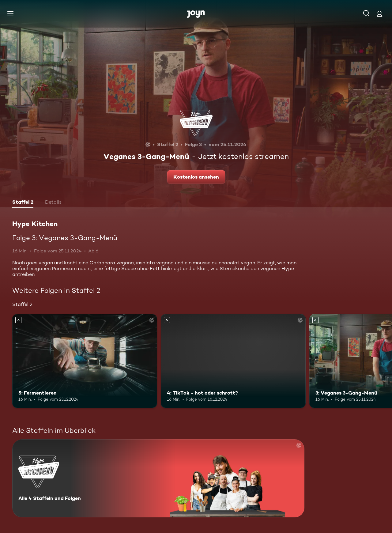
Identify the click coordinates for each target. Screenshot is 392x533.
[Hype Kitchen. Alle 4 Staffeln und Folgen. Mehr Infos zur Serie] (158, 478)
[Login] (379, 14)
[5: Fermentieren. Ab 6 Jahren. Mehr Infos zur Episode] (85, 361)
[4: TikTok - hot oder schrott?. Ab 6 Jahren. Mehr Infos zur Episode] (233, 361)
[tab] (23, 203)
